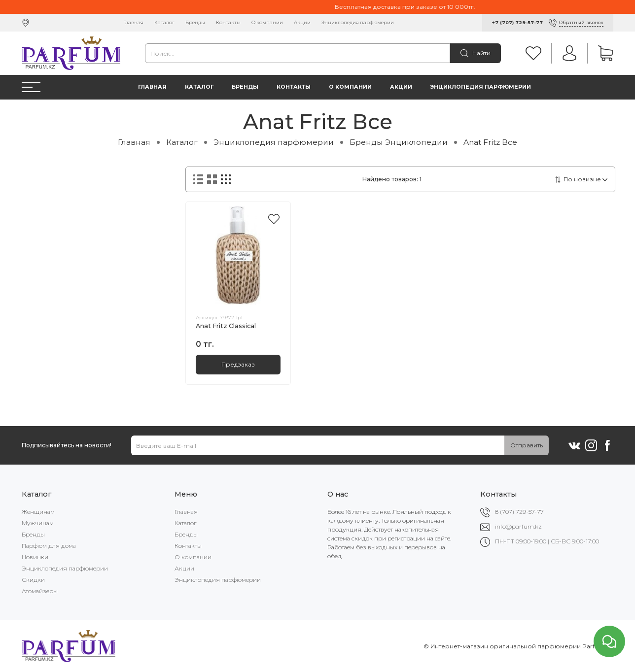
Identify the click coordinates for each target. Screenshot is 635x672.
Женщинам (38, 512)
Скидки (33, 580)
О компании (267, 22)
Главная (133, 22)
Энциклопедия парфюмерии (358, 22)
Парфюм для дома (49, 546)
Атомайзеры (40, 591)
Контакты (228, 22)
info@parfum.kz (518, 526)
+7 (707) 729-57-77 (517, 22)
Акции (302, 22)
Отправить (527, 445)
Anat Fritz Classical (226, 326)
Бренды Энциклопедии (399, 142)
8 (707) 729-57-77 (519, 512)
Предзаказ (238, 364)
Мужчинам (38, 523)
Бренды (195, 22)
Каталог (164, 22)
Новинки (35, 557)
